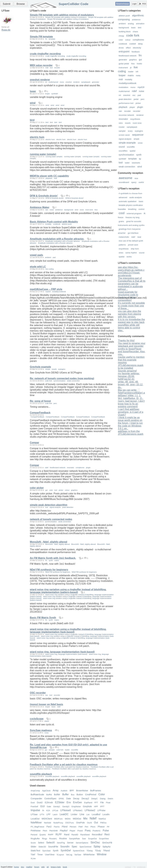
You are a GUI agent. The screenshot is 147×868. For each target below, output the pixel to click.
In (43, 810)
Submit (7, 4)
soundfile (131, 147)
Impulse (35, 810)
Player (72, 831)
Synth (56, 851)
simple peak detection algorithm (49, 505)
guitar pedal (124, 64)
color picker (37, 488)
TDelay (90, 851)
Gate (49, 807)
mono (133, 87)
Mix (85, 819)
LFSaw (34, 814)
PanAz (57, 827)
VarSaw (78, 855)
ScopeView (104, 839)
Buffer (66, 794)
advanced (123, 197)
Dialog (103, 799)
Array (56, 790)
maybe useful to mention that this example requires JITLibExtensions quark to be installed (131, 363)
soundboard (124, 182)
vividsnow (141, 867)
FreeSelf (34, 807)
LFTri (42, 814)
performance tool (126, 103)
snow (140, 143)
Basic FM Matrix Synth (43, 618)
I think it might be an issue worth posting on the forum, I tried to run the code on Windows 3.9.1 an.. (130, 423)
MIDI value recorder (41, 65)
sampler (122, 131)
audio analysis (136, 197)
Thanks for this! (126, 341)
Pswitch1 (97, 831)
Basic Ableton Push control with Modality (54, 222)
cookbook (123, 44)
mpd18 (141, 87)
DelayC (94, 799)
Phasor (101, 827)
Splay (97, 846)
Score (33, 843)
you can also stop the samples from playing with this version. (129, 314)
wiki (43, 867)
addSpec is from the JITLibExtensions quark (131, 433)
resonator (123, 119)
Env (69, 802)
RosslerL (53, 839)
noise (141, 91)
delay (140, 44)
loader (131, 72)
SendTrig (61, 843)
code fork (133, 35)
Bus (73, 795)
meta (138, 76)
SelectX (50, 843)
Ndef (93, 818)
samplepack (132, 127)
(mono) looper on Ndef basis (46, 704)
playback (123, 107)
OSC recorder (38, 693)
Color (102, 794)
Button (80, 795)
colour (128, 40)
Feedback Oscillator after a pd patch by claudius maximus (64, 765)
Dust (33, 803)
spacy (134, 182)
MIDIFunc (58, 819)
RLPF (59, 834)
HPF (96, 807)
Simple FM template (41, 37)
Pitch (45, 831)
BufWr (57, 795)
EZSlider (60, 802)
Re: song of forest (40, 401)
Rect (107, 834)
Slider (33, 847)
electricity (137, 48)
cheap (121, 36)
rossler (122, 127)
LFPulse (101, 810)
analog (131, 24)
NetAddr (48, 823)
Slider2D (42, 847)
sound (122, 147)
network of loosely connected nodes (51, 519)
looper (122, 75)
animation (140, 24)
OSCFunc (70, 823)
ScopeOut (92, 839)
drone (121, 48)
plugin (140, 107)
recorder (137, 111)
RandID (75, 835)
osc (134, 95)
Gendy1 (57, 807)
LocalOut (35, 819)
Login (134, 4)
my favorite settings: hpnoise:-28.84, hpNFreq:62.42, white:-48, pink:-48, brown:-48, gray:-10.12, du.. (131, 380)
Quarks (43, 835)
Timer (40, 855)
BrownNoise (82, 791)
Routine (63, 839)
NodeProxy (58, 823)
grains (121, 221)
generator (123, 60)
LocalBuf (96, 814)
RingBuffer (35, 839)
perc (142, 99)
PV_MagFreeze (37, 827)
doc (23, 867)
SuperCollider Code (73, 4)
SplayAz (107, 847)
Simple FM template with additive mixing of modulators (62, 15)
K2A (48, 810)
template (133, 159)
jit (131, 68)
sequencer (138, 135)
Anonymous (123, 4)
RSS (143, 4)
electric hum (37, 137)
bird (140, 28)
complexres (138, 40)
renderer (140, 115)
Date (69, 799)
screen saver (124, 135)
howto (139, 64)
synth (139, 155)
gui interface (133, 233)
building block (125, 32)
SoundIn (65, 847)
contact (128, 867)
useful (141, 182)
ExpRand (88, 803)
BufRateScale (37, 795)
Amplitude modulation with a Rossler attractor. (57, 239)
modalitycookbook (127, 83)
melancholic (124, 237)
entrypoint (124, 52)
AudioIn (64, 791)
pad (139, 95)
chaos (135, 32)
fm (140, 55)
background (124, 28)
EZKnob (49, 802)
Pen (87, 827)
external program (134, 213)
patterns (122, 245)
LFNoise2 (90, 810)
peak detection (125, 99)
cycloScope (37, 719)
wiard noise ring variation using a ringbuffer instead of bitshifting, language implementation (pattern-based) (68, 591)
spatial (133, 151)
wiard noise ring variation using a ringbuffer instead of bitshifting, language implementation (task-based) (68, 631)
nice (136, 178)
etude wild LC (38, 267)
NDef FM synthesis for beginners (49, 570)
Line (82, 814)
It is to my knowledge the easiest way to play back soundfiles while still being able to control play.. (131, 325)
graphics (133, 60)
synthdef (122, 159)
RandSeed (85, 835)
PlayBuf (64, 831)
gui (140, 60)
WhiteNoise (89, 855)
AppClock (46, 791)
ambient (122, 24)
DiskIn (110, 799)
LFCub (55, 810)
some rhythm (131, 253)
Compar (34, 443)
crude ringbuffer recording (45, 54)
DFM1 (61, 799)
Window (102, 854)
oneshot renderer (40, 80)
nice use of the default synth (131, 241)
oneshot (127, 95)
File (102, 802)
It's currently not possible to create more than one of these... (131, 306)
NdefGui (102, 819)
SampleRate (74, 839)
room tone (137, 123)
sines (121, 253)
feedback (136, 52)
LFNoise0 (66, 810)
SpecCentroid (85, 847)
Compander (36, 799)
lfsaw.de (6, 30)
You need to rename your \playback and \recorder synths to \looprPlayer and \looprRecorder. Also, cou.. (132, 349)
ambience (136, 20)
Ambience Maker (40, 207)
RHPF (51, 835)
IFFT (102, 807)
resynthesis (135, 119)
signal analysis (125, 139)
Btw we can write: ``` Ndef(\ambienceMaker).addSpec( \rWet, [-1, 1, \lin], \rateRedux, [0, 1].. (131, 394)
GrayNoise (76, 807)
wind (140, 167)
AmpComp (35, 791)
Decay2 (85, 799)
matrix (131, 75)
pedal (136, 99)
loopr (33, 91)
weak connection (127, 167)
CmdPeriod (91, 795)
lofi (137, 72)
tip (140, 159)
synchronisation (126, 155)
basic (133, 28)
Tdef (33, 855)
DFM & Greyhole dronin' (44, 196)
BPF (72, 791)
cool (122, 213)
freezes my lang (132, 217)
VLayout (60, 855)
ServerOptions (82, 843)
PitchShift (53, 831)
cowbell (133, 44)
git (48, 867)
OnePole (80, 823)
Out (96, 823)
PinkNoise (36, 831)
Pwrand (34, 835)
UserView (50, 855)
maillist (29, 867)
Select (41, 843)
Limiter (74, 814)
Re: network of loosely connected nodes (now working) (62, 378)
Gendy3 (66, 807)
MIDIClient (47, 819)
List (88, 814)
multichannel (124, 91)
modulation (123, 87)
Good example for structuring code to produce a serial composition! (128, 296)
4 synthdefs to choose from (130, 193)
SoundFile (53, 847)
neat (139, 237)
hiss (133, 64)
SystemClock (79, 851)
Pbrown (73, 827)
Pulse (106, 831)
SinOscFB (107, 843)
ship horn (135, 249)
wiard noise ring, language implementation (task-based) (62, 652)
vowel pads (36, 255)
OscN (89, 823)
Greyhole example (40, 367)
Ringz (45, 839)
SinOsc (95, 842)
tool (121, 163)
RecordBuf (97, 835)
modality (129, 79)
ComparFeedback (40, 413)
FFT (96, 803)
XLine (33, 858)
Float (108, 803)
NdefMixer (36, 823)
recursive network (126, 115)
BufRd (49, 795)
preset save (133, 245)
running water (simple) (43, 154)
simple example (127, 143)
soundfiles (123, 151)
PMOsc (103, 823)
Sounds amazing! (127, 371)
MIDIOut (77, 819)
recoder (127, 111)
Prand (80, 831)
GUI (42, 806)
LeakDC (64, 814)
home (16, 867)
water (127, 163)
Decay (76, 799)
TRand (106, 851)
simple (137, 139)
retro (121, 123)
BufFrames (96, 791)
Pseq (88, 831)
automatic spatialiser (128, 201)
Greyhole (87, 806)
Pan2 (49, 827)
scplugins (139, 131)
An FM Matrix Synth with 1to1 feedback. (53, 558)
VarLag (69, 855)
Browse (21, 4)
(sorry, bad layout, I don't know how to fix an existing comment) (131, 404)
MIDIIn (68, 819)
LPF (48, 814)
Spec (74, 847)
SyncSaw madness (41, 730)
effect (128, 48)
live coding (50, 269)
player (132, 107)
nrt (120, 95)
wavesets (136, 163)
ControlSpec (50, 799)
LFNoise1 (78, 810)
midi (121, 79)
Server (70, 843)
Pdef (81, 827)
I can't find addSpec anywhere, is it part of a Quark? (131, 412)
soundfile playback (41, 774)
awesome (125, 178)
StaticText (35, 851)
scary (130, 131)
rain (120, 111)
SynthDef (66, 851)
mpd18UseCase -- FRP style (46, 289)
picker (138, 103)
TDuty (98, 851)
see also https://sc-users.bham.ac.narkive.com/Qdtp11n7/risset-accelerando (131, 271)
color (121, 40)
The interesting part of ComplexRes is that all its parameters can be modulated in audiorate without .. (132, 284)
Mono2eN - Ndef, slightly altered (49, 542)
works (129, 257)
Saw (84, 839)
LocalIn (106, 814)
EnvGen (77, 802)
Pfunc (93, 827)
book (65, 867)
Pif (108, 827)
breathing (132, 209)
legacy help (56, 867)
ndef (134, 91)
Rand (67, 835)
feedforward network (128, 56)
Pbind (65, 827)
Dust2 (40, 802)
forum (37, 867)
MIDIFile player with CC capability (49, 176)
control (141, 209)
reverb (128, 123)
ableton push (124, 16)
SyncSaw (46, 851)
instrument (123, 68)
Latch (55, 814)
